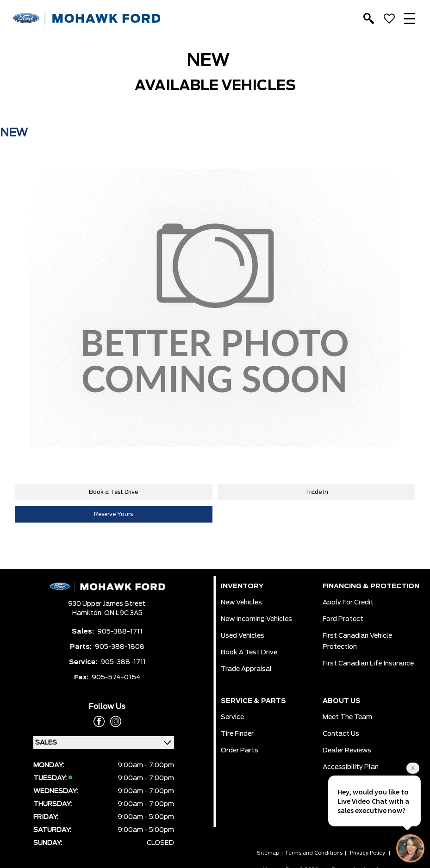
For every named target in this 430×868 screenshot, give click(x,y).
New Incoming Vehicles (256, 619)
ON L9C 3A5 (123, 613)
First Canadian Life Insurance (368, 664)
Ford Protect (343, 619)
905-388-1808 (120, 647)
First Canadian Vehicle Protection (357, 641)
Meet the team (347, 717)
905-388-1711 (120, 632)
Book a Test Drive (113, 492)
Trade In (317, 492)
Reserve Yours (113, 514)
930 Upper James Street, (107, 604)
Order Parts (240, 751)
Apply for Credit (348, 603)
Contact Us (341, 734)
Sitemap (268, 853)
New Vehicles (241, 603)
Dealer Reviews (347, 751)
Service (232, 717)
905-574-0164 (116, 677)
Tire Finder (237, 734)
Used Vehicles (243, 636)
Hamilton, (88, 613)
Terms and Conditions (314, 853)
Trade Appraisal (246, 669)
